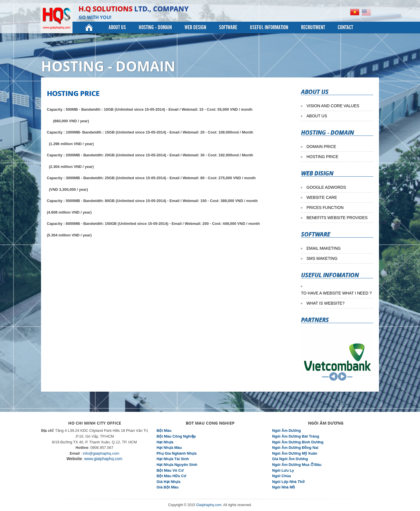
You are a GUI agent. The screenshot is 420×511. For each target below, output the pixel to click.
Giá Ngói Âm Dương (290, 459)
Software (228, 27)
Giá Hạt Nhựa (168, 482)
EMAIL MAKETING (324, 248)
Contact (345, 27)
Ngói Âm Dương (286, 431)
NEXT (342, 376)
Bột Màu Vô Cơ (170, 470)
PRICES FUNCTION (325, 208)
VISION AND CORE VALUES (333, 106)
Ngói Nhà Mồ (284, 487)
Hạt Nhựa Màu (169, 448)
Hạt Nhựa (165, 442)
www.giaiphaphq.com (103, 459)
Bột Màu (164, 431)
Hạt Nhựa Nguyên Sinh (177, 465)
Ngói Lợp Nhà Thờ (288, 482)
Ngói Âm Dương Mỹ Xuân (295, 453)
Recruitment (313, 27)
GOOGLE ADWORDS (326, 187)
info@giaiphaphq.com (101, 453)
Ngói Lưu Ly (283, 470)
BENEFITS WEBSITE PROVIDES (337, 218)
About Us (117, 27)
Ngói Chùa (281, 476)
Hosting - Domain (155, 27)
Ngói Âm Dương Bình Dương (298, 442)
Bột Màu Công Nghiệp (176, 436)
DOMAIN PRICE (321, 147)
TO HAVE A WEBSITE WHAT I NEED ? (336, 293)
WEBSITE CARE (322, 197)
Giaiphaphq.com (209, 505)
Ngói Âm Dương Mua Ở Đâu (297, 465)
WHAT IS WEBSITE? (326, 303)
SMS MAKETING (322, 258)
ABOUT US (317, 116)
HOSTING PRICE (322, 157)
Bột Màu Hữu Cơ (171, 476)
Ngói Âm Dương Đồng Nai (295, 448)
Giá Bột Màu (168, 487)
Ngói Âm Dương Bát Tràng (296, 436)
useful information (269, 27)
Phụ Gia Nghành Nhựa (176, 453)
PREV (333, 376)
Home (89, 27)
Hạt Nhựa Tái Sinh (173, 459)
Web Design (195, 27)
